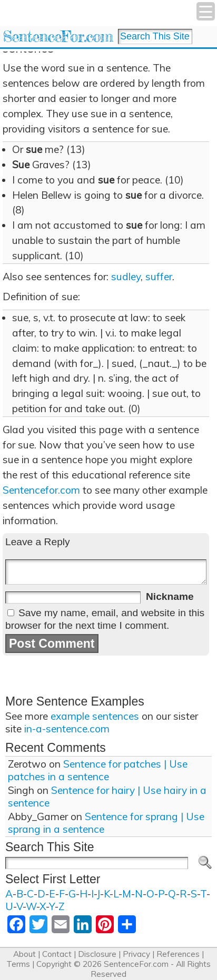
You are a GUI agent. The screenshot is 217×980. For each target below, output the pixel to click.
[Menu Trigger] (206, 11)
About (24, 954)
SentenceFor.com (58, 37)
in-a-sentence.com (67, 729)
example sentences (95, 716)
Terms (18, 964)
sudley (126, 277)
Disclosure (97, 954)
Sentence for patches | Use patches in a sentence (98, 770)
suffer (159, 277)
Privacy (136, 954)
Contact (57, 954)
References (178, 954)
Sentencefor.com (41, 490)
